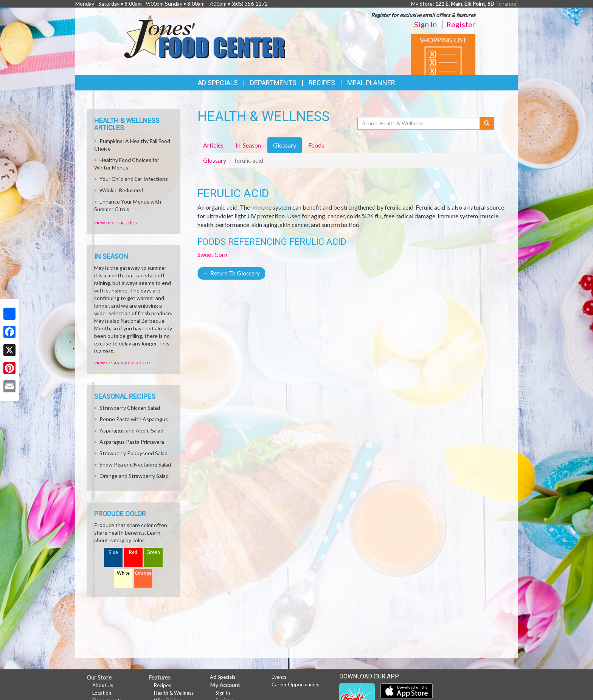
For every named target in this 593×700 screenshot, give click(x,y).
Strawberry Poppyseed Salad (134, 453)
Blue (113, 552)
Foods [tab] (316, 145)
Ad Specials (218, 83)
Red (133, 552)
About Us (103, 685)
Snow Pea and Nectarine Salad (135, 464)
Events (279, 677)
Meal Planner (371, 83)
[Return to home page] (204, 36)
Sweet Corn (212, 254)
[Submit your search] (487, 123)
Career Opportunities (295, 684)
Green (153, 552)
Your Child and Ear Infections (134, 179)
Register (461, 24)
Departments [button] (273, 83)
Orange (143, 573)
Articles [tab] (213, 145)
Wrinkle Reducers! (121, 190)
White (123, 573)
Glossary (215, 160)
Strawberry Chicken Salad (130, 408)
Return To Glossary (231, 273)
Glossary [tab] (285, 145)
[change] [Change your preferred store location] (508, 4)
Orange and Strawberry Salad (134, 476)
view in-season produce (122, 362)
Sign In (425, 24)
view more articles (116, 222)
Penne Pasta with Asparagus (134, 419)
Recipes (322, 83)
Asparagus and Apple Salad (131, 430)
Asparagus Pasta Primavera (132, 442)
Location (102, 693)
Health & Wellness (174, 693)
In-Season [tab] (248, 145)
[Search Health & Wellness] (419, 123)
